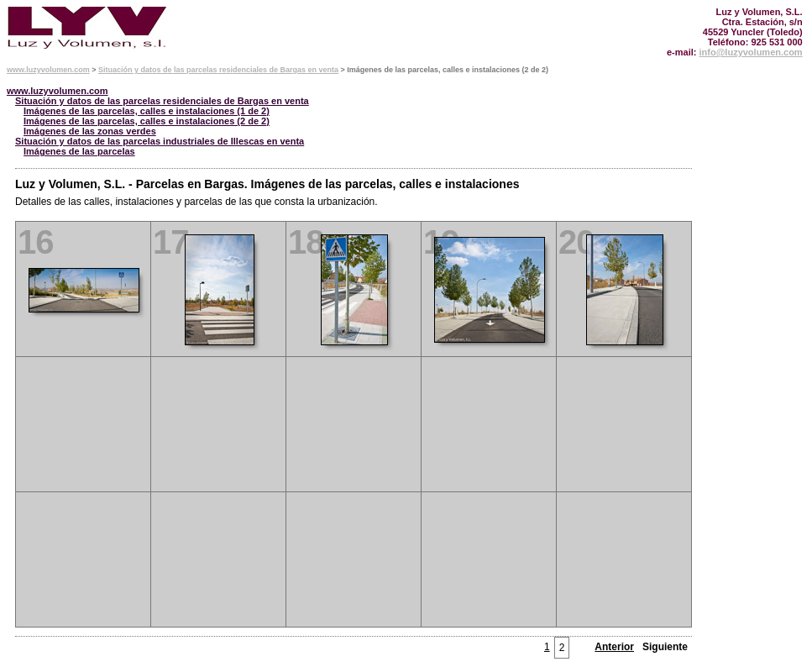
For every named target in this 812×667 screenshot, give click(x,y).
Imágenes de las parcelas (79, 151)
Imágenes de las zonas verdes (90, 131)
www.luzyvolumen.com (48, 70)
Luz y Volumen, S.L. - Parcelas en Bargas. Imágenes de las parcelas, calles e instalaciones (267, 184)
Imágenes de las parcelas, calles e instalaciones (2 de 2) (147, 121)
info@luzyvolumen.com (750, 52)
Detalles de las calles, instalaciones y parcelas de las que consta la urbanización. (196, 202)
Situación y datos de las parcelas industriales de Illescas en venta (160, 141)
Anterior (614, 647)
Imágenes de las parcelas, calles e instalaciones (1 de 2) (147, 111)
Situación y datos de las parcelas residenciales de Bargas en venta (218, 70)
